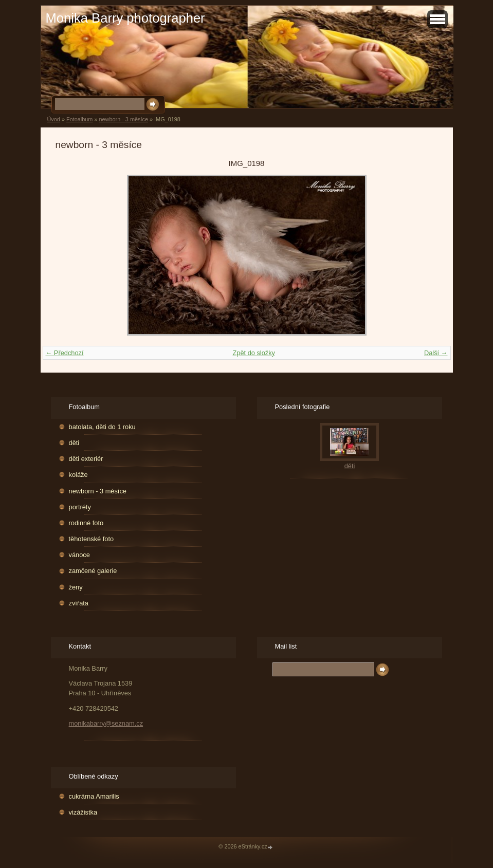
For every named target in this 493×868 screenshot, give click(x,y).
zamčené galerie (93, 571)
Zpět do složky (254, 353)
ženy (76, 587)
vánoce (79, 555)
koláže (78, 475)
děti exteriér (86, 459)
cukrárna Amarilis (94, 796)
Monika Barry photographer (125, 18)
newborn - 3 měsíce (123, 119)
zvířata (79, 603)
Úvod (54, 119)
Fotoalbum (79, 119)
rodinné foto (86, 523)
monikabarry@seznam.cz (106, 723)
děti (74, 443)
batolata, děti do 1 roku (102, 427)
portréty (80, 507)
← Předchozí (65, 353)
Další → (436, 353)
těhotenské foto (92, 539)
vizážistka (83, 812)
